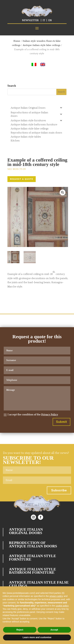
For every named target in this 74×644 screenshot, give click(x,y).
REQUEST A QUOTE (22, 179)
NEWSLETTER (30, 20)
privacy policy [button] (56, 596)
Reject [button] (20, 630)
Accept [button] (54, 630)
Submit (61, 422)
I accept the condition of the (31, 415)
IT (44, 20)
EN (50, 20)
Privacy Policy (50, 415)
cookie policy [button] (62, 606)
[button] (63, 192)
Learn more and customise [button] (37, 637)
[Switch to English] (43, 65)
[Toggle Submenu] (61, 108)
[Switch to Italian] (34, 65)
